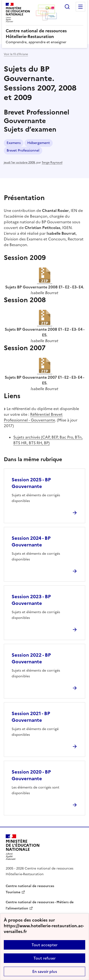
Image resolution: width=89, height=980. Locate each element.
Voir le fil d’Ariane (16, 54)
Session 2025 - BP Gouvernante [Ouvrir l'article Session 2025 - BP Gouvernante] (31, 483)
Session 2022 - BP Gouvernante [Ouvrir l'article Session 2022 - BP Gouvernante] (31, 658)
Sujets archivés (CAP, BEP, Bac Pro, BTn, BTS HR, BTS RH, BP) (48, 440)
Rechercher (67, 7)
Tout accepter (44, 945)
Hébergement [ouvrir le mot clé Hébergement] (39, 143)
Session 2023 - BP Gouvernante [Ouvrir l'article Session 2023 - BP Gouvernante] (31, 600)
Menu (80, 7)
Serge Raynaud (52, 163)
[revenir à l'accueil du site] (44, 34)
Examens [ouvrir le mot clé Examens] (14, 143)
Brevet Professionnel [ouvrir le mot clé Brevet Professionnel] (23, 151)
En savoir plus (45, 971)
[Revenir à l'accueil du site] (23, 847)
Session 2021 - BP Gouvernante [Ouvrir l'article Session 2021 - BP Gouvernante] (31, 717)
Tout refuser (44, 958)
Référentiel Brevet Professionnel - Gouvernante (33, 417)
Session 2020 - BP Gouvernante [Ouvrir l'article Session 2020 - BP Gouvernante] (31, 775)
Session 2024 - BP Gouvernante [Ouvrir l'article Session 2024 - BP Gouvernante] (31, 541)
